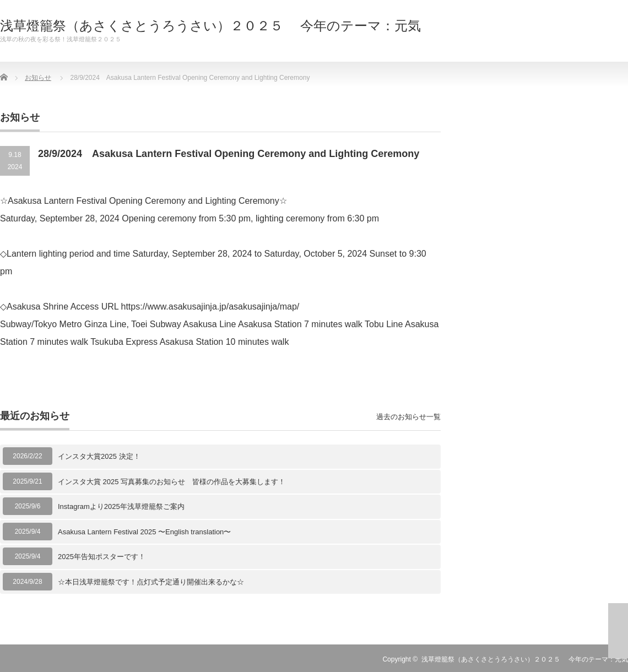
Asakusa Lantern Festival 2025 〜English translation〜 (144, 532)
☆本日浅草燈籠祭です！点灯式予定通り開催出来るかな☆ (151, 582)
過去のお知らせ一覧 (408, 417)
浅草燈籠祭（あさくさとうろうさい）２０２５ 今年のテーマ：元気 (210, 26)
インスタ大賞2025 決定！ (99, 456)
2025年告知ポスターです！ (102, 557)
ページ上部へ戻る (618, 631)
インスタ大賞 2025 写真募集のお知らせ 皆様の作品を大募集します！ (172, 482)
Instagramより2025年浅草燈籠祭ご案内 (121, 506)
